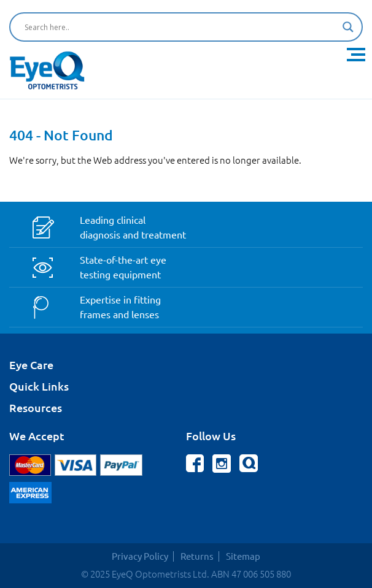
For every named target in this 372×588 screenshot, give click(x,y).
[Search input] (180, 27)
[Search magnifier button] (348, 27)
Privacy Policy (140, 556)
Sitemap (243, 556)
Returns (197, 556)
